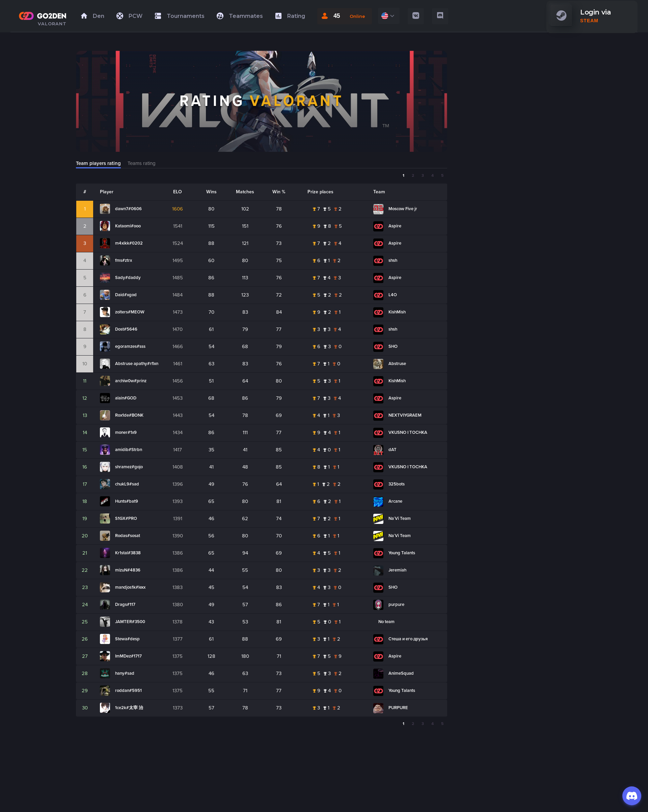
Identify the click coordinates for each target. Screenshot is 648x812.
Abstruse (397, 364)
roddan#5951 (128, 691)
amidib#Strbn (129, 450)
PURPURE (398, 708)
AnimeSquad (401, 673)
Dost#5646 (126, 329)
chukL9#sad (127, 484)
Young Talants (402, 553)
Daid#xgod (126, 295)
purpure (396, 605)
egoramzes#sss (130, 346)
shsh (393, 260)
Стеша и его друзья (408, 639)
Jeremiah (397, 570)
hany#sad (125, 673)
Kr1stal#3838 (128, 553)
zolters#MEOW (130, 312)
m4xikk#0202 (129, 243)
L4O (393, 295)
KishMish (397, 312)
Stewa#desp (127, 639)
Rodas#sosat (128, 536)
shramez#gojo (129, 467)
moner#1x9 (126, 432)
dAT (393, 450)
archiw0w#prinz (131, 381)
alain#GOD (126, 398)
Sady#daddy (128, 278)
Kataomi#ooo (128, 226)
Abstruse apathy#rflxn (137, 364)
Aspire (395, 226)
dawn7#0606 (128, 209)
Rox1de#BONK (129, 415)
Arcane (395, 501)
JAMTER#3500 (130, 622)
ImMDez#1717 (128, 656)
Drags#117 (125, 605)
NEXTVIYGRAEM (405, 415)
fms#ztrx (124, 260)
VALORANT (52, 24)
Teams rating (142, 163)
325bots (397, 484)
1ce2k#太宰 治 (129, 708)
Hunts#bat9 (127, 501)
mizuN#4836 (128, 570)
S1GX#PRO (126, 519)
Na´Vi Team (400, 519)
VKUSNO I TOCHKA (408, 432)
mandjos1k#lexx (130, 587)
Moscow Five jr (403, 209)
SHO (393, 346)
